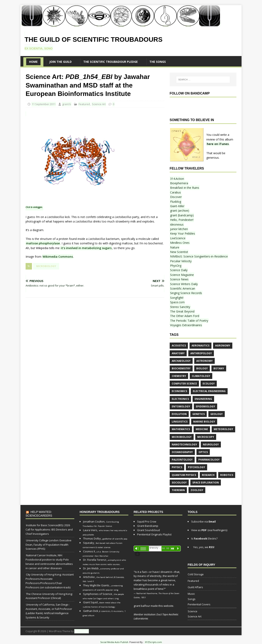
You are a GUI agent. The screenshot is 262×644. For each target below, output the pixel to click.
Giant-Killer (177, 206)
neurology (211, 445)
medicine (202, 429)
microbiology (46, 266)
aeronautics (200, 346)
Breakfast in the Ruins (185, 188)
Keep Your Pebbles (183, 233)
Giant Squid (90, 602)
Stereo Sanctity (180, 307)
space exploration (206, 483)
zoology (197, 490)
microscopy (206, 437)
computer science (184, 384)
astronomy (204, 361)
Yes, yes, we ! (204, 547)
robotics (227, 475)
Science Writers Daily (184, 284)
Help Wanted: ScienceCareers (39, 514)
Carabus (176, 192)
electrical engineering (209, 391)
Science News (179, 279)
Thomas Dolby (92, 538)
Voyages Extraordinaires (186, 325)
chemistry (179, 376)
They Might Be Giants (96, 585)
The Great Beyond (182, 311)
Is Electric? (204, 538)
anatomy (178, 353)
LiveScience (178, 238)
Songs (192, 599)
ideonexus (177, 224)
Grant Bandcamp (148, 526)
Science (193, 611)
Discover (176, 197)
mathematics (181, 429)
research (208, 475)
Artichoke (89, 577)
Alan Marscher (101, 556)
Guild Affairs (195, 587)
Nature (175, 247)
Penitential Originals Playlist (154, 534)
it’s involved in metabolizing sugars (86, 248)
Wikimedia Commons (58, 257)
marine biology (204, 422)
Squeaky (89, 543)
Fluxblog (176, 202)
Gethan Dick (91, 611)
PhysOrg (176, 266)
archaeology (181, 361)
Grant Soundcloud (149, 530)
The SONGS (158, 62)
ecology (209, 384)
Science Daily (179, 270)
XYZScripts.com (153, 642)
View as (199, 530)
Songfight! (177, 298)
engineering (203, 399)
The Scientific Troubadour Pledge (111, 62)
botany (219, 368)
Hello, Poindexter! (182, 220)
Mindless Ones (180, 243)
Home (33, 62)
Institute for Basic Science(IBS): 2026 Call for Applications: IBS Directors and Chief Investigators (49, 529)
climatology (201, 376)
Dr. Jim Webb (91, 568)
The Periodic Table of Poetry (189, 321)
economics (179, 391)
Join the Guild (60, 62)
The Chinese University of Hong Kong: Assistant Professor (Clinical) (49, 596)
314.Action (177, 179)
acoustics (179, 346)
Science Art (99, 104)
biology (202, 368)
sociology (179, 483)
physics (177, 467)
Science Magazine (182, 275)
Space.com (177, 302)
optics (203, 452)
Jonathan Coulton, (94, 521)
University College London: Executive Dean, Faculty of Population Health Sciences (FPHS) (49, 545)
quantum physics (184, 475)
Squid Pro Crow (147, 521)
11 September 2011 (44, 104)
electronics (180, 399)
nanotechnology (184, 445)
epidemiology (206, 406)
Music (191, 594)
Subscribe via (203, 521)
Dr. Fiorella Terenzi (95, 560)
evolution (179, 414)
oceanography (182, 452)
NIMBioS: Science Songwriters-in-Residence (199, 256)
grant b (67, 104)
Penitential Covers (199, 604)
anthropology (201, 353)
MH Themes (82, 631)
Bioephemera (179, 183)
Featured (84, 104)
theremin (178, 490)
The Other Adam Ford (185, 316)
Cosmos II (89, 551)
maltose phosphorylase (43, 243)
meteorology (223, 429)
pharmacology (209, 460)
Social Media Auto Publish (114, 642)
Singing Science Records (186, 293)
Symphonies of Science (98, 594)
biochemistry (181, 368)
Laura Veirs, (90, 530)
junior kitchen (179, 229)
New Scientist (179, 252)
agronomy (223, 346)
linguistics (180, 422)
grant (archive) (180, 211)
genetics (199, 414)
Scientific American (183, 288)
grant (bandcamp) (182, 215)
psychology (196, 467)
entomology (181, 406)
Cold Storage (196, 574)
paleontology (182, 460)
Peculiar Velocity (181, 261)
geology (217, 414)
